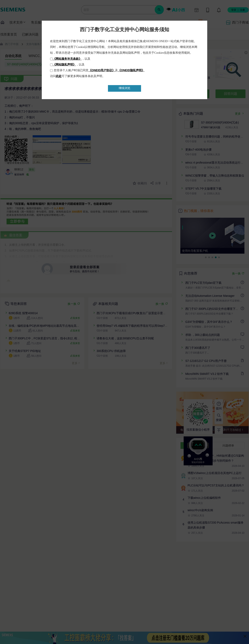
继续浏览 (124, 88)
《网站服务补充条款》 (67, 59)
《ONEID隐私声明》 (131, 70)
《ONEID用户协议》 (102, 70)
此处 (59, 76)
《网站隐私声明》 (64, 64)
